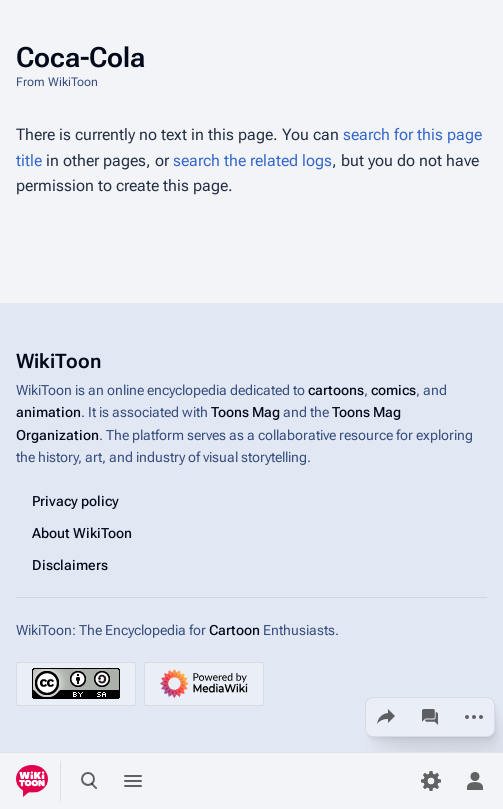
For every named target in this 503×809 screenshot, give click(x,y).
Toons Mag (245, 412)
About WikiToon (82, 532)
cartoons (336, 390)
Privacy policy (75, 500)
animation (48, 412)
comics (393, 390)
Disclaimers (70, 564)
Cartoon (234, 629)
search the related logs (252, 160)
